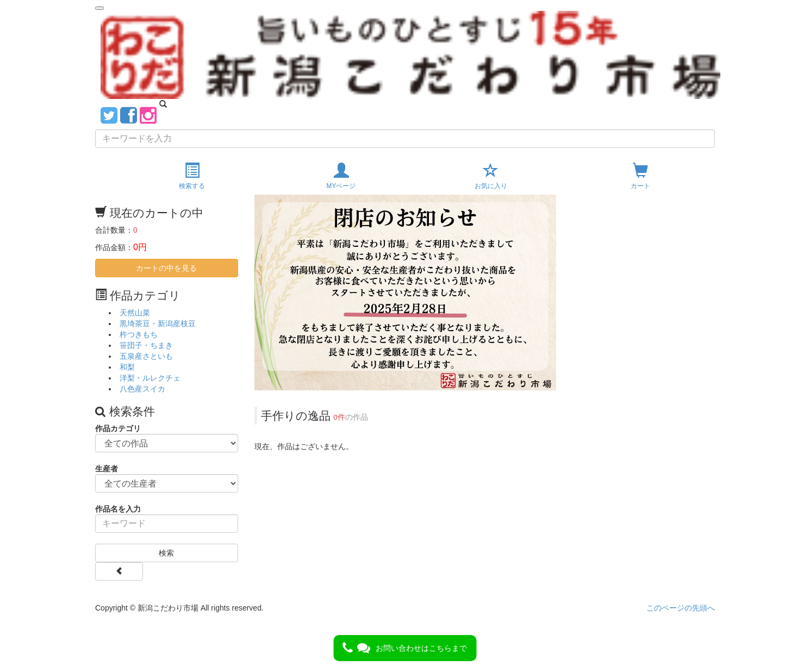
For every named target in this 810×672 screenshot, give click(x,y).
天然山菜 (135, 313)
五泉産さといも (146, 356)
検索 (166, 553)
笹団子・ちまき (146, 345)
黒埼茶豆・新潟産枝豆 (158, 323)
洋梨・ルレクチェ (150, 378)
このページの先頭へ (681, 608)
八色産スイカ (142, 389)
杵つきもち (139, 334)
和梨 (127, 367)
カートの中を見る (166, 268)
